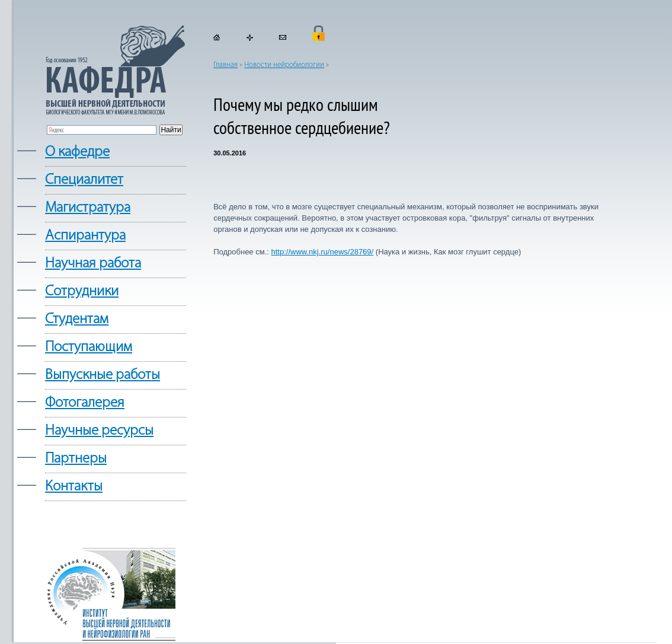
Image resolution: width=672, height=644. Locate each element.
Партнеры (76, 459)
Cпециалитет (84, 180)
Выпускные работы (103, 375)
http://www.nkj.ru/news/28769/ (322, 252)
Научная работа (93, 264)
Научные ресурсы (99, 431)
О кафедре (77, 152)
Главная (225, 65)
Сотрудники (82, 291)
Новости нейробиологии (284, 65)
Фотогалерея (85, 403)
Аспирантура (85, 236)
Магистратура (88, 208)
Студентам (77, 319)
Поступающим (89, 347)
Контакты (74, 487)
